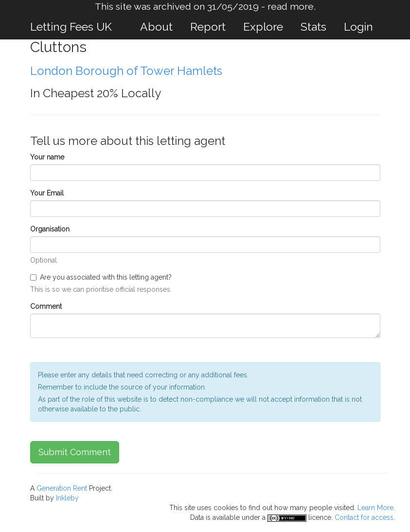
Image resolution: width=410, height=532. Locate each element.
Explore (263, 27)
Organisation (50, 229)
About (156, 27)
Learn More (375, 508)
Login (358, 27)
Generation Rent (62, 488)
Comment (46, 306)
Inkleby (67, 498)
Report (208, 27)
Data (197, 517)
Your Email (47, 193)
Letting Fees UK (71, 27)
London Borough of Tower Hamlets (126, 71)
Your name (47, 157)
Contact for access (364, 517)
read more (291, 7)
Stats (313, 27)
